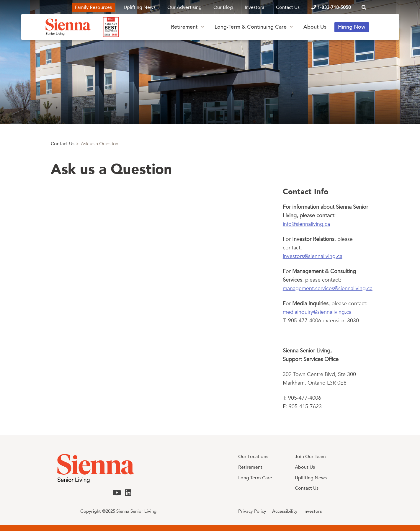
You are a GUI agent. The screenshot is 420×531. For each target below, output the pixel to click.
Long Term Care (255, 478)
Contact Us (288, 7)
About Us (315, 27)
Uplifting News (140, 7)
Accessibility (285, 511)
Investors (254, 7)
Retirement (184, 27)
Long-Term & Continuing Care (251, 27)
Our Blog (223, 7)
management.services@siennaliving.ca (328, 289)
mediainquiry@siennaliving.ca (317, 312)
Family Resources (93, 7)
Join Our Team (310, 457)
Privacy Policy (252, 511)
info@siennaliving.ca (306, 224)
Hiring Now (352, 27)
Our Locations (253, 457)
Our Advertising (184, 7)
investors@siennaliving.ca (313, 256)
